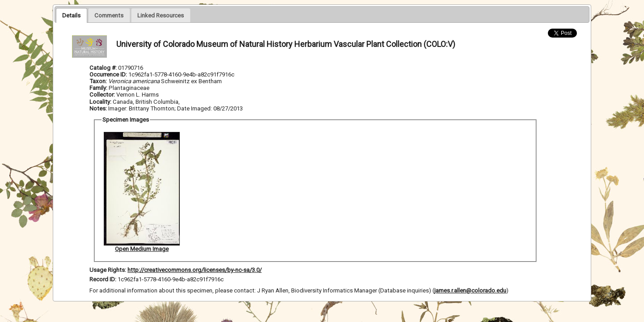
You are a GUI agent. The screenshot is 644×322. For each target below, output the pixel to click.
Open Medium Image (142, 249)
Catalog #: (104, 68)
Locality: (100, 102)
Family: (98, 88)
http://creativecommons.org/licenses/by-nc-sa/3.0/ (195, 270)
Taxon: (98, 81)
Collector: (103, 95)
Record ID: (104, 279)
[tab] (71, 15)
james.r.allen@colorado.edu (470, 290)
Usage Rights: (108, 270)
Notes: (98, 108)
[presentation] (71, 15)
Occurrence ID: (109, 74)
